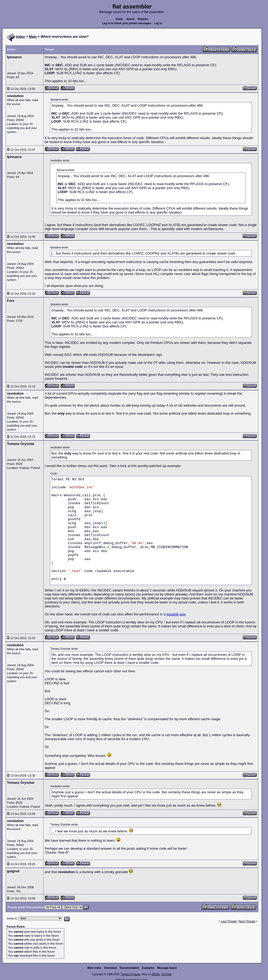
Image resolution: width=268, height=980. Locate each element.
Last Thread (229, 921)
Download (110, 968)
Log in (158, 23)
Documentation (129, 968)
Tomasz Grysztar (130, 974)
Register (143, 19)
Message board (167, 968)
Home (120, 19)
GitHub (156, 974)
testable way (176, 614)
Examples (148, 968)
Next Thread (247, 921)
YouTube (166, 974)
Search (130, 19)
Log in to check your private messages (127, 23)
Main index (95, 968)
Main (33, 37)
